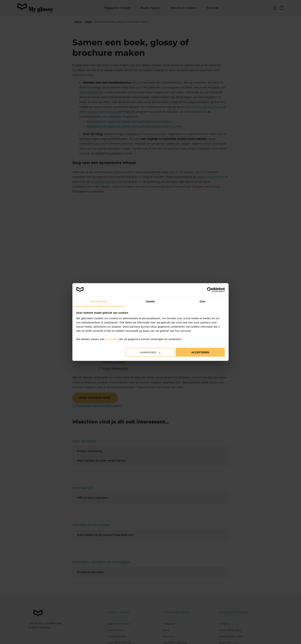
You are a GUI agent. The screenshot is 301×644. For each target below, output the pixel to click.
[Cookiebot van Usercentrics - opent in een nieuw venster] (210, 290)
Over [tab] (203, 301)
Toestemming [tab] (98, 301)
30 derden (112, 339)
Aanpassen (150, 352)
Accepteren (200, 352)
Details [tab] (150, 301)
